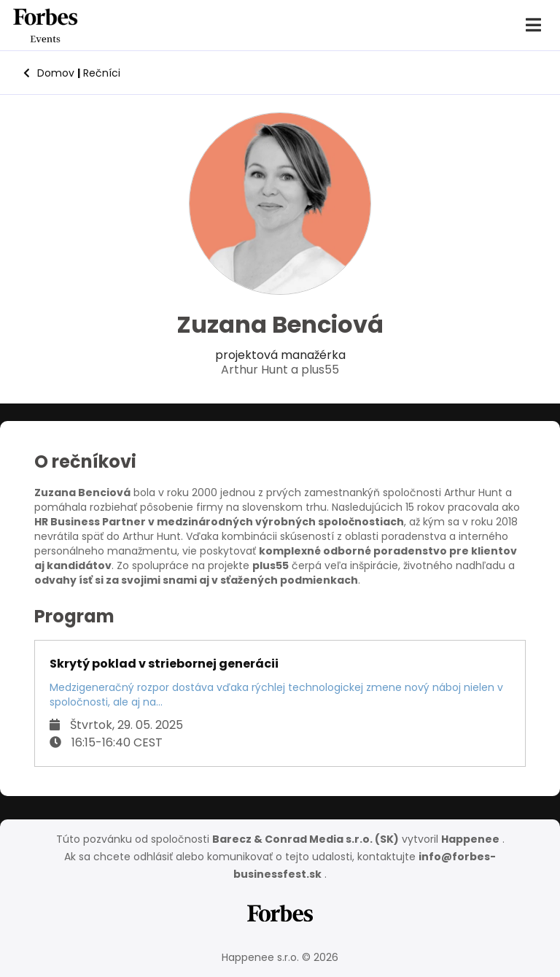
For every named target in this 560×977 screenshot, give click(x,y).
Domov (49, 73)
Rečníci (99, 73)
